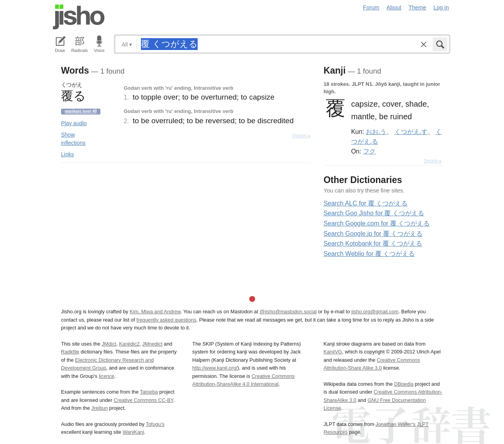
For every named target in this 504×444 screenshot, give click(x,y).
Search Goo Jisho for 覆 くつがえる (374, 213)
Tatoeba (149, 392)
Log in (441, 7)
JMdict (109, 344)
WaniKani (133, 432)
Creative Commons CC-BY (144, 400)
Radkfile (70, 352)
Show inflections (73, 139)
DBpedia (404, 384)
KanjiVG (333, 352)
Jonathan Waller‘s (396, 424)
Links (68, 154)
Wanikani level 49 (81, 111)
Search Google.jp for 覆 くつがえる (373, 234)
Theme (418, 7)
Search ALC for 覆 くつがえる (366, 203)
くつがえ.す (411, 131)
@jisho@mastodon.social (288, 312)
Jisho (79, 17)
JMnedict (152, 344)
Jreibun (100, 408)
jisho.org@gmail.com (375, 312)
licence (107, 376)
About (394, 7)
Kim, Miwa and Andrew (155, 312)
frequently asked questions (166, 320)
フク (369, 151)
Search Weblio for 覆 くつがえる (369, 254)
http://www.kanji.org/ (215, 368)
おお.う (376, 131)
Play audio (74, 123)
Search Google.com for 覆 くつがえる (377, 223)
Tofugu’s (155, 424)
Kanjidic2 (129, 344)
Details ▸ (302, 136)
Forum (371, 7)
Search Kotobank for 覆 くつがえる (373, 243)
